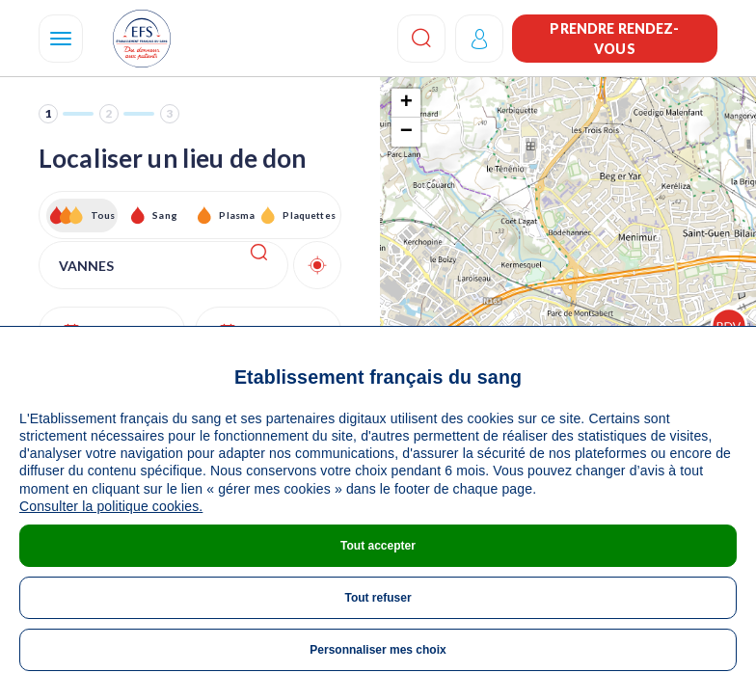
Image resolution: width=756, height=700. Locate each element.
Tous (103, 215)
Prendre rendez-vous (614, 39)
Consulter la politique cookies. (111, 506)
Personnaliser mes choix (378, 650)
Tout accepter (378, 546)
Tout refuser (378, 598)
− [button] (406, 132)
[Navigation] (61, 39)
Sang (165, 215)
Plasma (237, 215)
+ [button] (406, 103)
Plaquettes (308, 215)
